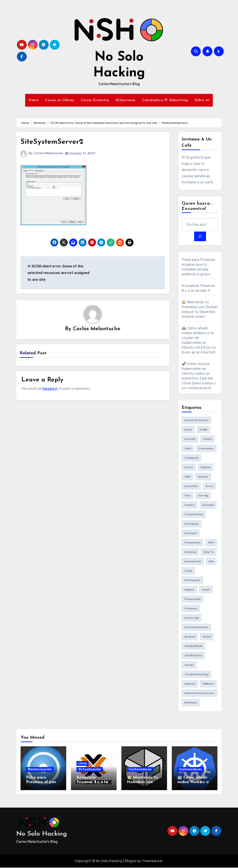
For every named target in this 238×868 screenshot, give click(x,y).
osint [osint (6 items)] (206, 590)
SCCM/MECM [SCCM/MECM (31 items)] (193, 647)
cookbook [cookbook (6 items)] (191, 458)
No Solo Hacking (42, 834)
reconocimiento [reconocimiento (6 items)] (196, 628)
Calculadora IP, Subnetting (165, 100)
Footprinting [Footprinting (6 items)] (194, 515)
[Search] (200, 237)
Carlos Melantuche (49, 153)
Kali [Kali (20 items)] (211, 562)
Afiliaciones (125, 100)
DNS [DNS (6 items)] (187, 477)
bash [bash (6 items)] (188, 430)
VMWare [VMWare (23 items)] (208, 684)
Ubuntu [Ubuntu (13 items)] (190, 684)
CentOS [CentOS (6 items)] (190, 439)
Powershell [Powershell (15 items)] (193, 599)
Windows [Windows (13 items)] (191, 703)
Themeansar (152, 862)
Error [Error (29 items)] (209, 487)
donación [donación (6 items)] (191, 487)
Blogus (131, 862)
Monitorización (40, 770)
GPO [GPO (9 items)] (211, 543)
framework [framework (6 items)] (193, 543)
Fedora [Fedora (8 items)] (190, 505)
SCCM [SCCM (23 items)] (207, 637)
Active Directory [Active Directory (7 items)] (196, 421)
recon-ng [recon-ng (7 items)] (192, 618)
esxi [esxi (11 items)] (187, 496)
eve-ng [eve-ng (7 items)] (203, 496)
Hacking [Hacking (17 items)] (190, 552)
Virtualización (90, 770)
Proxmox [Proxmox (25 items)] (191, 609)
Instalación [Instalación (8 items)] (193, 562)
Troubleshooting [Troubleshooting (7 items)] (196, 675)
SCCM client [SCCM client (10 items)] (193, 656)
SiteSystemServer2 (57, 142)
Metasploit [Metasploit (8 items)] (192, 581)
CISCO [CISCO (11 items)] (208, 439)
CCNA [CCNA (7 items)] (203, 430)
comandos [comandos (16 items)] (206, 449)
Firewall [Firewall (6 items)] (208, 505)
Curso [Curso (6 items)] (189, 468)
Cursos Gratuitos (95, 100)
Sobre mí (202, 100)
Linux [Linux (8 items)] (188, 571)
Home (34, 100)
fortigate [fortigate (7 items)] (192, 524)
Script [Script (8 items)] (189, 665)
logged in (50, 389)
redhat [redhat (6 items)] (190, 637)
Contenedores (140, 770)
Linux (83, 764)
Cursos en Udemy (60, 100)
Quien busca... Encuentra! (197, 206)
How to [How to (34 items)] (209, 552)
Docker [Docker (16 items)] (203, 477)
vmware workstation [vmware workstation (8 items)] (199, 694)
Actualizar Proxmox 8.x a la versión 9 (92, 783)
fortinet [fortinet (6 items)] (191, 534)
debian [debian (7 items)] (206, 468)
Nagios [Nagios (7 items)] (189, 590)
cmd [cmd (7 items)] (188, 449)
